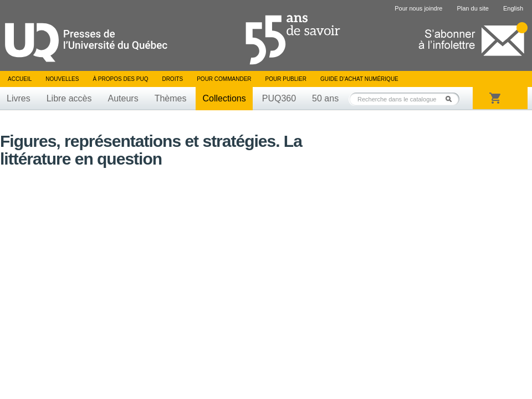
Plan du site (472, 8)
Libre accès (69, 98)
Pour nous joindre (418, 8)
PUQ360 (279, 98)
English (513, 8)
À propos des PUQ (120, 79)
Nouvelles (62, 79)
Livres (19, 98)
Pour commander (224, 79)
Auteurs (123, 98)
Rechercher (452, 99)
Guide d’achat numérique (359, 79)
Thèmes (171, 98)
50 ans (325, 98)
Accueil (20, 79)
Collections (224, 98)
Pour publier (286, 79)
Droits (172, 79)
